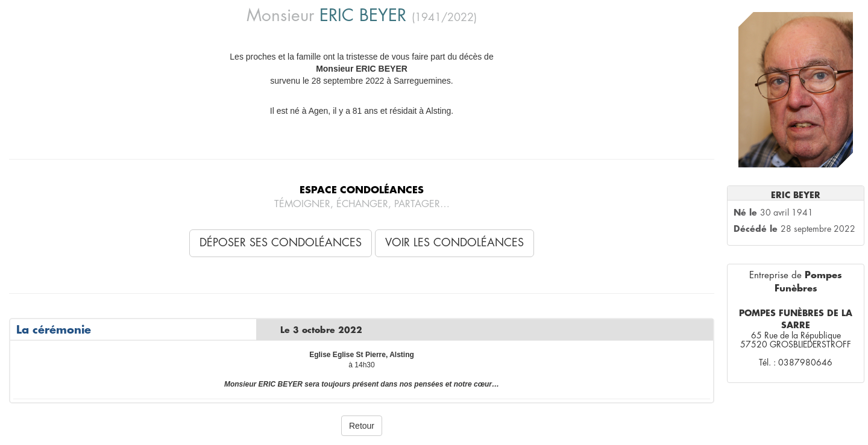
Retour (362, 426)
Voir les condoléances (454, 243)
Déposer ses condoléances (281, 243)
